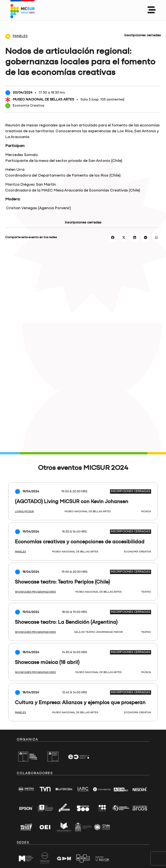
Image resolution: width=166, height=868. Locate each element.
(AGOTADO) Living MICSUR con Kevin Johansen (72, 502)
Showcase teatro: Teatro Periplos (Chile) (62, 582)
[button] (113, 238)
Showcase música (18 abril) (47, 663)
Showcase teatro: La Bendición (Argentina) (66, 622)
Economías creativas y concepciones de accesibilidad (80, 542)
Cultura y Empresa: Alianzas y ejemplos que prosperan (80, 703)
